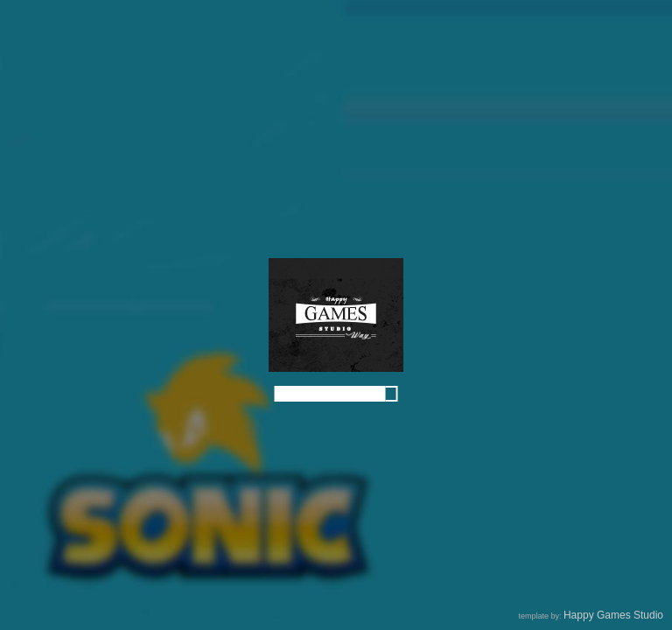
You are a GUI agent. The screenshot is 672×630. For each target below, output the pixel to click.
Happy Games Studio (613, 615)
